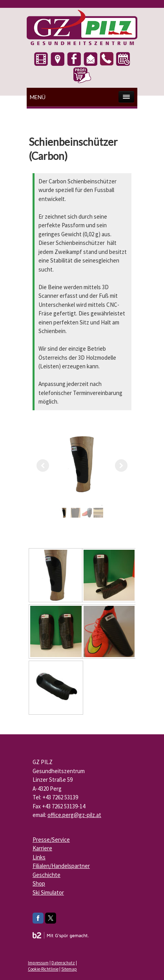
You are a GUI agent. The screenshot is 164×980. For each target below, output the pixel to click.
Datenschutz (63, 963)
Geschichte (46, 875)
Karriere (42, 848)
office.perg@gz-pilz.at (74, 815)
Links (39, 857)
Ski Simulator (48, 892)
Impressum (38, 963)
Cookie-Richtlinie (43, 969)
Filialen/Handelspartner (61, 866)
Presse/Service (51, 840)
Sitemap (69, 969)
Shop (39, 883)
